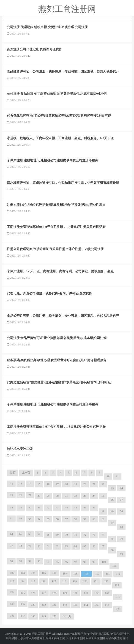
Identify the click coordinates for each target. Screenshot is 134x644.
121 (96, 581)
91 (21, 561)
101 (114, 566)
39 (21, 508)
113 (12, 581)
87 (103, 546)
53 (30, 519)
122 (106, 581)
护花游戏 (116, 634)
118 (64, 581)
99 (94, 562)
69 (57, 535)
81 (48, 546)
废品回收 (104, 634)
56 (57, 519)
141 (75, 605)
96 (66, 562)
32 (76, 496)
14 (30, 484)
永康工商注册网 (95, 638)
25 (11, 495)
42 (48, 508)
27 (30, 495)
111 (108, 574)
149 (44, 616)
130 (75, 593)
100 (104, 562)
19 (76, 484)
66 (30, 534)
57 (66, 519)
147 (23, 616)
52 (21, 518)
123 (117, 585)
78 (21, 546)
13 (21, 484)
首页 (13, 473)
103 (23, 573)
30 (57, 496)
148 (33, 616)
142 (86, 605)
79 (30, 546)
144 (107, 605)
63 (121, 527)
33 (85, 496)
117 (54, 581)
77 (11, 546)
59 (85, 519)
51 (11, 518)
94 (48, 562)
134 (118, 597)
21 (94, 484)
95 (57, 562)
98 (85, 562)
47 (94, 508)
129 (65, 593)
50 (121, 511)
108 (75, 574)
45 (76, 508)
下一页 (67, 616)
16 (48, 484)
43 (57, 508)
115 (33, 581)
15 (39, 484)
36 (112, 500)
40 (30, 508)
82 (57, 546)
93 (39, 561)
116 (44, 581)
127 (44, 593)
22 (103, 484)
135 (12, 604)
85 (85, 546)
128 (54, 593)
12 (11, 484)
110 (97, 574)
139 (54, 605)
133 (107, 593)
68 (48, 535)
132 (96, 593)
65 (21, 534)
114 (23, 581)
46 (85, 508)
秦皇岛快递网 (114, 638)
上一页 (26, 473)
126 (33, 593)
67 (39, 534)
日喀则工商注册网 (54, 638)
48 (103, 511)
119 (75, 581)
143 (96, 605)
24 (121, 488)
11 (117, 476)
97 (76, 562)
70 (66, 535)
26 (21, 495)
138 (44, 605)
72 (85, 535)
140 (65, 605)
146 (12, 616)
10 (108, 476)
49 (112, 511)
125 (23, 593)
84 (76, 546)
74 (103, 535)
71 (76, 535)
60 (94, 519)
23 (112, 488)
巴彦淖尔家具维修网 (30, 638)
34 (94, 496)
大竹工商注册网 (75, 638)
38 (11, 508)
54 (39, 519)
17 (57, 484)
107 (65, 574)
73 (94, 535)
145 (118, 609)
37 (121, 500)
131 (86, 593)
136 (23, 604)
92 (30, 561)
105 (44, 573)
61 (103, 519)
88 (112, 550)
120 (85, 581)
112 (118, 574)
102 (12, 573)
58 (76, 519)
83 (66, 546)
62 (112, 523)
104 (33, 573)
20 (85, 484)
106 (54, 573)
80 (39, 546)
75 (112, 539)
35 (103, 496)
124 (12, 592)
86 (94, 546)
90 (11, 561)
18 (66, 484)
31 (66, 496)
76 (121, 539)
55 (48, 519)
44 (66, 508)
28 (39, 496)
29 (48, 496)
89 (121, 554)
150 (54, 616)
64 (11, 534)
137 (33, 605)
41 (39, 508)
